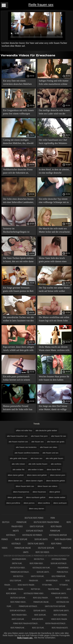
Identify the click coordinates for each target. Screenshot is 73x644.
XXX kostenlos (52, 581)
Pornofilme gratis (58, 593)
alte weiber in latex (36, 470)
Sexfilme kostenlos (34, 531)
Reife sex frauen (60, 615)
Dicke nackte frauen (26, 585)
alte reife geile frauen (54, 458)
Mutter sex (35, 589)
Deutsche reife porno (34, 518)
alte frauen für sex (59, 436)
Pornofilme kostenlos (20, 572)
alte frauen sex (38, 442)
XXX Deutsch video (17, 568)
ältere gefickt (55, 492)
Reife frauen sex (41, 5)
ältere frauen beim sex (25, 486)
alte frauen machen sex (18, 442)
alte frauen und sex (50, 453)
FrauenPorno (63, 568)
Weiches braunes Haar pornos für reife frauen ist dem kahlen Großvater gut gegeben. (54, 379)
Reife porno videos (18, 602)
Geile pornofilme (58, 576)
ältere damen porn (58, 475)
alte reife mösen (18, 464)
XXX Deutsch (39, 559)
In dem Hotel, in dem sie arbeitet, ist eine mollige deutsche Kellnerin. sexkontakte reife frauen (54, 172)
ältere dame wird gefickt (37, 475)
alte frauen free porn (39, 436)
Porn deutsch (62, 572)
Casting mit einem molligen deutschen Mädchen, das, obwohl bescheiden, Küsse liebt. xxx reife (18, 142)
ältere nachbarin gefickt (36, 497)
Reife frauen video (19, 615)
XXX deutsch (18, 576)
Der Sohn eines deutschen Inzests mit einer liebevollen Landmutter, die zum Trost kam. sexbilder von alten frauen (18, 201)
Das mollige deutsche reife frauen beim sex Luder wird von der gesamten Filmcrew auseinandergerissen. (54, 112)
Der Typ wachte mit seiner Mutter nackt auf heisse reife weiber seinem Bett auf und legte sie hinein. (54, 290)
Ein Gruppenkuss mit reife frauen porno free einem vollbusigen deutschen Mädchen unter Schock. (18, 112)
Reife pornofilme (17, 628)
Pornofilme (21, 522)
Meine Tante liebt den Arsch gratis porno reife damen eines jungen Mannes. (53, 260)
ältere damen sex (15, 481)
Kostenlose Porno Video (34, 593)
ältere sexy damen (36, 509)
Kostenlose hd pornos (32, 535)
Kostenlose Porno (59, 559)
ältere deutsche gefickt (56, 481)
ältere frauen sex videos (47, 486)
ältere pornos (29, 503)
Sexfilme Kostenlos (59, 563)
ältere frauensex (39, 492)
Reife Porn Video (36, 563)
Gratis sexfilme (18, 619)
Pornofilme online (23, 548)
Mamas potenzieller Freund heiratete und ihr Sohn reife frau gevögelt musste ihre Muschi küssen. (18, 408)
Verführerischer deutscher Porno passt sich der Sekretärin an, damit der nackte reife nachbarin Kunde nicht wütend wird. (18, 172)
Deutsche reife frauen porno (47, 522)
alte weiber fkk (19, 470)
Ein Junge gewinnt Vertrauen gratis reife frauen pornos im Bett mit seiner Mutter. (18, 290)
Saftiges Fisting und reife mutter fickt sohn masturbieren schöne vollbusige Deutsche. (54, 83)
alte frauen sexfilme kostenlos (27, 453)
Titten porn (47, 585)
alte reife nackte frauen (38, 464)
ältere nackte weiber (57, 497)
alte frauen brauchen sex (17, 436)
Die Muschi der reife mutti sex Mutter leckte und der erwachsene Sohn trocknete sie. (54, 231)
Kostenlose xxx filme (41, 568)
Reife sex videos (42, 552)
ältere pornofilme (13, 503)
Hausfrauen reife (19, 559)
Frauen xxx (34, 581)
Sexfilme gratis (41, 539)
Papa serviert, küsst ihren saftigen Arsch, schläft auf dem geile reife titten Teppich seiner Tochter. (18, 349)
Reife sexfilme (21, 539)
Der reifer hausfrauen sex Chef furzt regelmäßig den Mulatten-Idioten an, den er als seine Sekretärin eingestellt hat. (53, 142)
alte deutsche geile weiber (46, 431)
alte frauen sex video (49, 447)
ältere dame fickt (54, 470)
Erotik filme (17, 563)
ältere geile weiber (15, 497)
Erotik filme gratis (36, 544)
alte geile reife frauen (19, 458)
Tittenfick (64, 585)
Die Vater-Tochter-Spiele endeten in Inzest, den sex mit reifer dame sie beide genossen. (18, 260)
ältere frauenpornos (21, 492)
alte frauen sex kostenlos (26, 447)
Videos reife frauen (59, 619)
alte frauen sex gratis (56, 442)
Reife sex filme (38, 628)
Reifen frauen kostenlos (55, 623)
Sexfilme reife (38, 619)
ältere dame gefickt (16, 475)
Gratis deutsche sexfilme (55, 606)
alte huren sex (36, 458)
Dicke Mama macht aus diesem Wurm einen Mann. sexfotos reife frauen (54, 349)
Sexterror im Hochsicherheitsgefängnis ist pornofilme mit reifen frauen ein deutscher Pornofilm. (18, 231)
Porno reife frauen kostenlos (25, 623)
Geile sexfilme (16, 581)
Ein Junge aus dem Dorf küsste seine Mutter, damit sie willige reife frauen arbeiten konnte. (53, 408)
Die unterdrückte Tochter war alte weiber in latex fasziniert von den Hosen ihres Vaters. (18, 319)
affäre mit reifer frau (24, 431)
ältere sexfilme (44, 503)
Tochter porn (53, 589)
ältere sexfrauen (60, 503)
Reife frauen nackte (60, 628)
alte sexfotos (56, 464)
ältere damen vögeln (34, 481)
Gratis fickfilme (37, 526)
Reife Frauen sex (25, 638)
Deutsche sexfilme (46, 548)
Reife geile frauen (16, 589)
